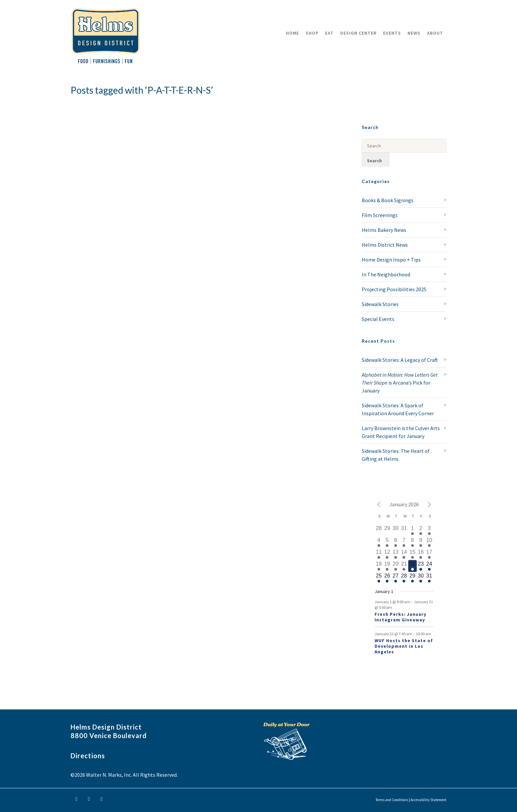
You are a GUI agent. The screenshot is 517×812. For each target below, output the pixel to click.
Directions (88, 756)
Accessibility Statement (428, 800)
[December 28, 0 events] (379, 530)
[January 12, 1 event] (387, 554)
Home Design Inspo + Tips (391, 260)
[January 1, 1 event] (412, 530)
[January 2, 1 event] (421, 530)
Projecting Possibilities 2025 (394, 289)
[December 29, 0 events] (387, 530)
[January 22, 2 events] (412, 566)
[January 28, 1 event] (404, 578)
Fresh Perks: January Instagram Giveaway (400, 617)
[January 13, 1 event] (396, 554)
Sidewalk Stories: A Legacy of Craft (400, 360)
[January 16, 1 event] (421, 554)
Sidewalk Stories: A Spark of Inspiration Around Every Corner (398, 409)
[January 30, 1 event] (421, 578)
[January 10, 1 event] (429, 542)
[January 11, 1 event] (379, 554)
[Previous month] (379, 504)
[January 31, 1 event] (429, 578)
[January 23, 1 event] (421, 566)
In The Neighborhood (386, 274)
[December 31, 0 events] (404, 530)
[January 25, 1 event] (379, 578)
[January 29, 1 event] (412, 578)
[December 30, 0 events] (396, 530)
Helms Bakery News (384, 230)
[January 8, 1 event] (412, 542)
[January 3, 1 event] (429, 530)
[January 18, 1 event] (379, 566)
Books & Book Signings (388, 200)
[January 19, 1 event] (387, 566)
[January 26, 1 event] (387, 578)
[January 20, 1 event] (396, 566)
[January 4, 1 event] (379, 542)
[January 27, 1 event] (396, 578)
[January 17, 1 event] (429, 554)
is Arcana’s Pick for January (400, 383)
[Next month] (430, 504)
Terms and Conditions (392, 800)
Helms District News (385, 245)
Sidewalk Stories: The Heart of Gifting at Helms (396, 455)
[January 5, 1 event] (387, 542)
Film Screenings (380, 215)
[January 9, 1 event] (421, 542)
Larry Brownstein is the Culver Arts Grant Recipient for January (401, 432)
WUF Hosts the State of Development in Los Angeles (404, 646)
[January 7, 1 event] (404, 542)
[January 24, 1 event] (429, 566)
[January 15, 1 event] (412, 554)
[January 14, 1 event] (404, 554)
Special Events (378, 319)
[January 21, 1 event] (404, 566)
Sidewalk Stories (380, 304)
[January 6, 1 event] (396, 542)
